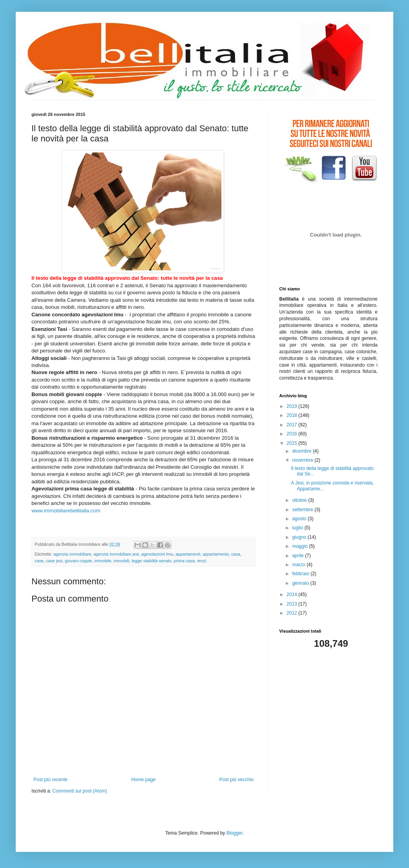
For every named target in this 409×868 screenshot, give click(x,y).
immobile (103, 561)
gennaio (301, 583)
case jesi (54, 561)
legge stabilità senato (152, 561)
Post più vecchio (237, 780)
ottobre (300, 500)
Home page (144, 780)
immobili (122, 561)
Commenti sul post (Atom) (80, 791)
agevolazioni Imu (157, 554)
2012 (293, 613)
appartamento (216, 554)
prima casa (184, 561)
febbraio (301, 574)
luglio (298, 528)
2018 (293, 415)
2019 (293, 406)
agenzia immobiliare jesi (116, 554)
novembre (303, 460)
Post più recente (51, 780)
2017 (293, 425)
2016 (293, 434)
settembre (303, 510)
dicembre (303, 451)
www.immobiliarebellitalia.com (66, 511)
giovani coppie (78, 561)
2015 (293, 443)
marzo (299, 565)
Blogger (235, 833)
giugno (300, 537)
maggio (301, 546)
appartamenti (188, 554)
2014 (293, 595)
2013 (293, 604)
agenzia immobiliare (72, 554)
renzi (202, 561)
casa (236, 554)
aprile (299, 556)
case (39, 561)
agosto (300, 519)
